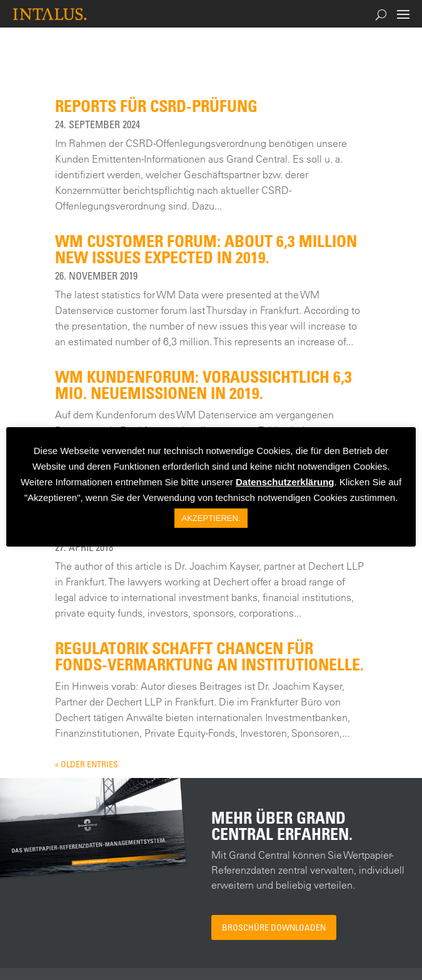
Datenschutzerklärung (285, 482)
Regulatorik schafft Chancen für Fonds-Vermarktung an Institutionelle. (209, 656)
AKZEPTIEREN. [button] (211, 518)
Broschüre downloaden (274, 927)
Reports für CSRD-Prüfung (156, 106)
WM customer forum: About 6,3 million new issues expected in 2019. (206, 249)
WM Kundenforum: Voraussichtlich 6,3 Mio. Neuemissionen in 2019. (203, 385)
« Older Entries (87, 764)
